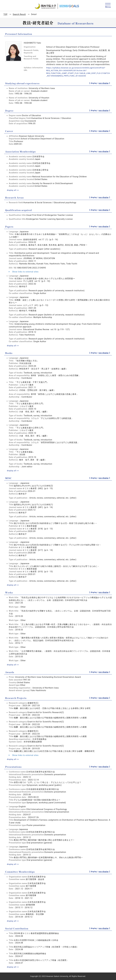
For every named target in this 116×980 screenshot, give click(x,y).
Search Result (19, 14)
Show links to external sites (24, 272)
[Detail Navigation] (108, 6)
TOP (6, 14)
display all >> (13, 190)
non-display (104, 83)
